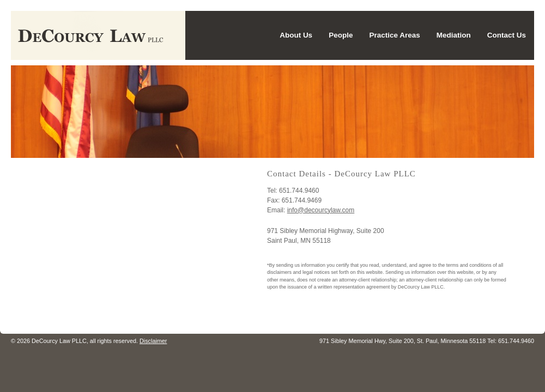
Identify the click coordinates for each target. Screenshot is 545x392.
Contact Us (507, 35)
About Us (296, 35)
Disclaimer (153, 341)
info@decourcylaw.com (321, 210)
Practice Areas (394, 35)
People (341, 35)
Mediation (454, 35)
